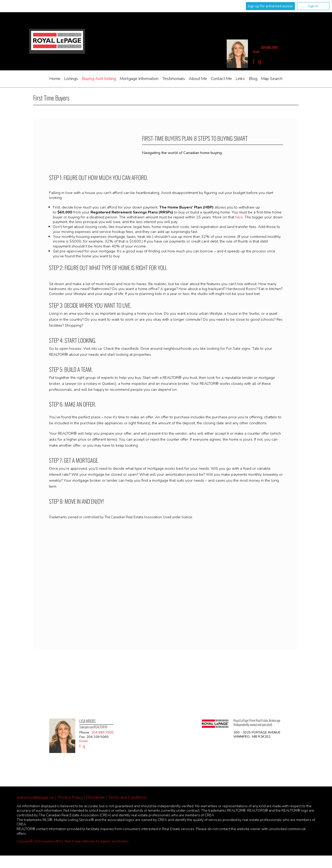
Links (240, 79)
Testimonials (174, 79)
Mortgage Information (139, 79)
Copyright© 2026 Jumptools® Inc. (40, 841)
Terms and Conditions (127, 797)
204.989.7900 (269, 47)
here (239, 217)
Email (256, 52)
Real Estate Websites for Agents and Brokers (97, 841)
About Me (198, 79)
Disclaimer (95, 797)
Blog (253, 79)
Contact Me (221, 79)
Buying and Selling (99, 79)
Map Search (272, 79)
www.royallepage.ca (35, 797)
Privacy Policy (70, 797)
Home (55, 79)
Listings (71, 79)
